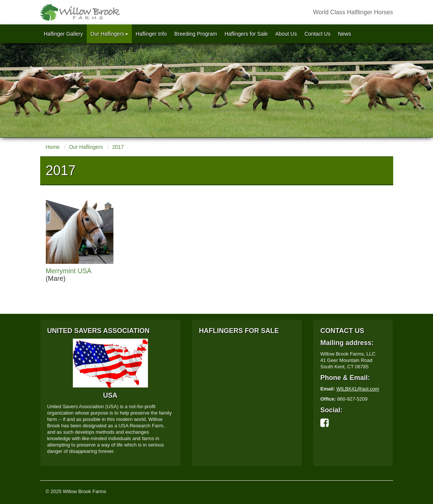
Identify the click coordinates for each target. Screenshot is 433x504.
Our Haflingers (109, 34)
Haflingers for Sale (246, 34)
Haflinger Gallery (63, 34)
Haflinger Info (151, 34)
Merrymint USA (69, 271)
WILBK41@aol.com (358, 389)
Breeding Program (196, 34)
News (345, 34)
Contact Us (318, 34)
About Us (286, 34)
